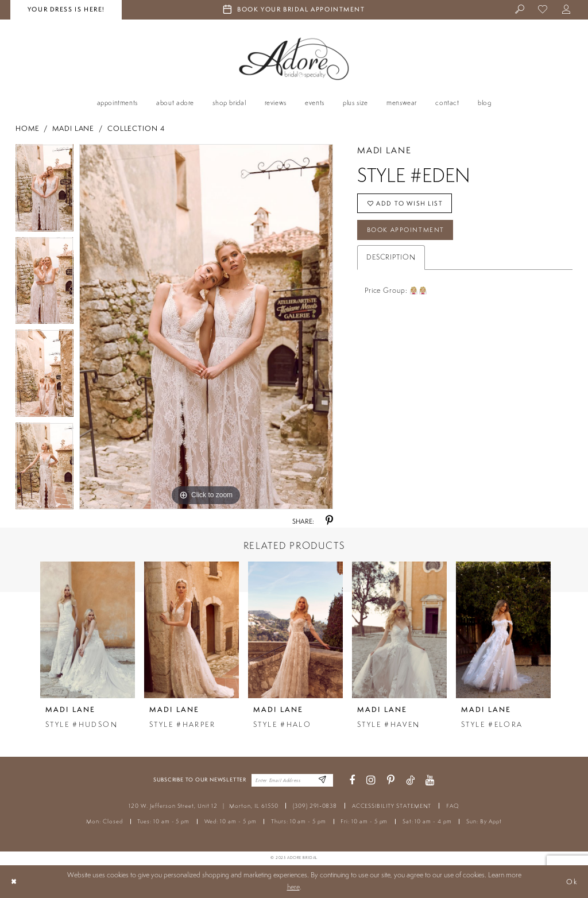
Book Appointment (406, 230)
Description (391, 257)
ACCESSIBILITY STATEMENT (392, 806)
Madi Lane (73, 128)
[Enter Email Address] (322, 781)
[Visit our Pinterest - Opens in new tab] (391, 781)
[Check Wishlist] (543, 10)
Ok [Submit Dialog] (572, 881)
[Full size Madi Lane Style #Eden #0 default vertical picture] (206, 327)
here (293, 887)
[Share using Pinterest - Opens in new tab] (329, 521)
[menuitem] (520, 10)
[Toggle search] (520, 10)
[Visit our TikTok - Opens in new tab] (410, 781)
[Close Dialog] (13, 881)
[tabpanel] (45, 191)
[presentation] (88, 630)
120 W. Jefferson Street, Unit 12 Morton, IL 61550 (203, 806)
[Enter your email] (292, 780)
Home (28, 128)
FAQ (453, 806)
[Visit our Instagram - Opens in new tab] (371, 781)
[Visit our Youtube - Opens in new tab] (430, 781)
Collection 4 (136, 128)
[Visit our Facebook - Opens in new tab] (352, 781)
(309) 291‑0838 (315, 806)
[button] (566, 10)
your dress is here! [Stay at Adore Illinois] (66, 9)
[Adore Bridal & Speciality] (294, 59)
